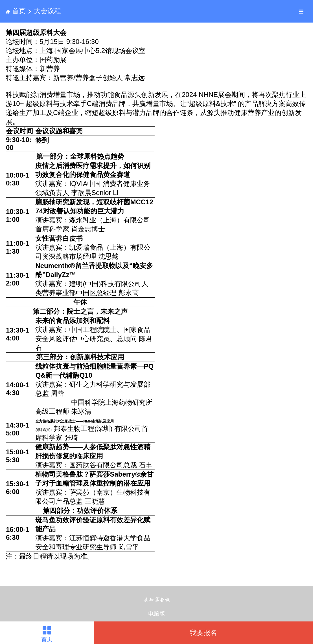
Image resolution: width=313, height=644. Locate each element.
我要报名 (203, 633)
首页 (17, 11)
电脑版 (157, 614)
